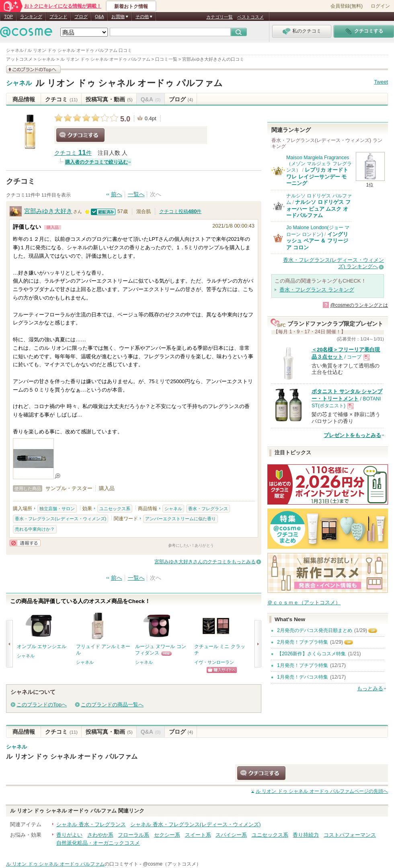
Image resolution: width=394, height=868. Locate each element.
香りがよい (69, 835)
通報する (25, 543)
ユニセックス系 (115, 509)
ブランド (58, 16)
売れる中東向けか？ (35, 529)
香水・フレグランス (208, 509)
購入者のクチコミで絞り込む (96, 162)
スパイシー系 (231, 835)
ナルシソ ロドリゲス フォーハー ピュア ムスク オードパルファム (318, 209)
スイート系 (198, 835)
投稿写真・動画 (109, 99)
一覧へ (136, 194)
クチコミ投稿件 (181, 211)
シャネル (19, 83)
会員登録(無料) (347, 6)
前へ (117, 194)
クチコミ (61, 99)
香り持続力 (306, 835)
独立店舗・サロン (57, 509)
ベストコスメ (250, 17)
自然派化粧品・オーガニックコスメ (98, 843)
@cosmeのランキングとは (359, 305)
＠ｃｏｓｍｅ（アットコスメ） (304, 602)
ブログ (81, 16)
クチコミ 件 (73, 153)
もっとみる (370, 688)
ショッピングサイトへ (222, 670)
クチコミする (80, 135)
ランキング (31, 16)
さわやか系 (100, 835)
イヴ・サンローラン (214, 662)
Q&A (100, 16)
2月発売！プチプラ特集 (303, 642)
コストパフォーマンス (350, 835)
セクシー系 (167, 835)
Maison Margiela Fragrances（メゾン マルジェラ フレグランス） (319, 164)
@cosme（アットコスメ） (172, 864)
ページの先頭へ (322, 791)
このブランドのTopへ (42, 705)
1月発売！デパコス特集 (303, 677)
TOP (8, 16)
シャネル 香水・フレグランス (91, 824)
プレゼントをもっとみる (352, 435)
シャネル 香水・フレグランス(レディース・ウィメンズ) (195, 824)
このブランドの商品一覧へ (112, 705)
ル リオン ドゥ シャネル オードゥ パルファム (129, 83)
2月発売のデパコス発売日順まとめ (315, 630)
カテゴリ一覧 (220, 17)
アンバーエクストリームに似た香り (181, 519)
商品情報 (24, 99)
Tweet (381, 82)
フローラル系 (133, 835)
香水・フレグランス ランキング (317, 290)
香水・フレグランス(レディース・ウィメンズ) (61, 519)
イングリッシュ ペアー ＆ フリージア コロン (317, 241)
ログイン (380, 6)
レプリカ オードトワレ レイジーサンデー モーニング (317, 176)
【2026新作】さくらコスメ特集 (311, 654)
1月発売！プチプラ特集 (303, 665)
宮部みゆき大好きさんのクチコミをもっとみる (205, 562)
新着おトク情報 (131, 6)
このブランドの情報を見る (33, 69)
